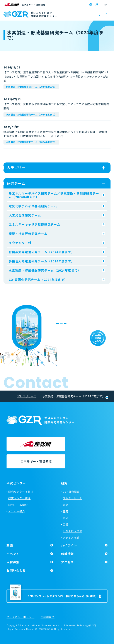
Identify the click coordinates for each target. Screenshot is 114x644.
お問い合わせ (16, 570)
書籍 (66, 511)
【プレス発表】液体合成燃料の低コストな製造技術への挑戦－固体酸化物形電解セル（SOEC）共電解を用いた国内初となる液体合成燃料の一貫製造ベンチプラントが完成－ (56, 76)
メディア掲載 (71, 538)
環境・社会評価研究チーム (28, 234)
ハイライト (69, 545)
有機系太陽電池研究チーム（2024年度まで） (42, 252)
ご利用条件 (48, 617)
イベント (13, 554)
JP (97, 5)
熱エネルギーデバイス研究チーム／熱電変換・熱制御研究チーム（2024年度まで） (54, 195)
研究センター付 (20, 243)
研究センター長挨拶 (21, 492)
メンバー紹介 (17, 511)
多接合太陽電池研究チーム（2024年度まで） (42, 261)
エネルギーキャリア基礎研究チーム (35, 224)
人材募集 (13, 562)
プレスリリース (72, 498)
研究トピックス (73, 531)
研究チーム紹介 (18, 505)
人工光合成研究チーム (25, 215)
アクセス (67, 562)
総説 (66, 518)
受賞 (66, 524)
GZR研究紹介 (71, 492)
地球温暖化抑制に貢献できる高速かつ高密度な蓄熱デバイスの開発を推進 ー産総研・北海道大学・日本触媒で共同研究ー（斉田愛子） (57, 134)
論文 (66, 505)
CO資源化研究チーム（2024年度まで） (38, 280)
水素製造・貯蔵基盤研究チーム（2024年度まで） (31, 87)
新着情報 (67, 554)
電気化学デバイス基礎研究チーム (33, 206)
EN (106, 5)
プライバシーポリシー (20, 617)
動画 (10, 545)
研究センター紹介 (19, 498)
